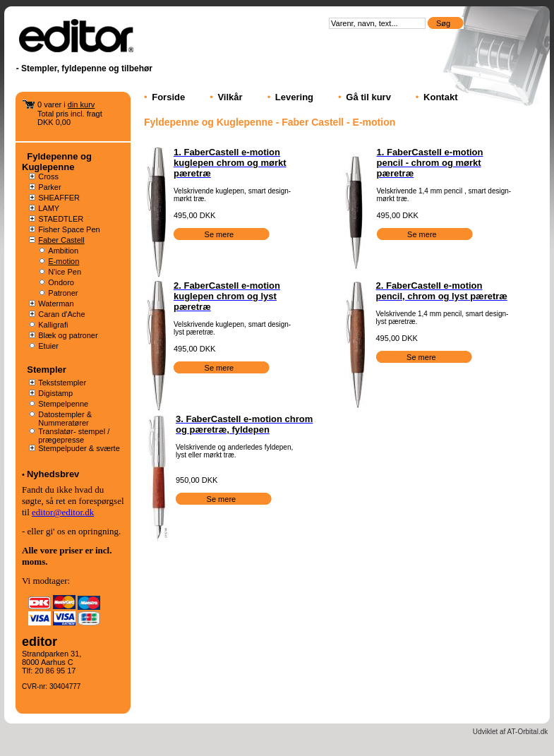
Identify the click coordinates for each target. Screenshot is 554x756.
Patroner (63, 293)
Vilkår (230, 97)
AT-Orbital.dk (528, 732)
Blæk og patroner (68, 335)
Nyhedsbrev (53, 474)
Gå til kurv (368, 97)
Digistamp (55, 393)
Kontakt (440, 97)
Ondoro (61, 282)
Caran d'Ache (61, 314)
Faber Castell (61, 240)
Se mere (221, 234)
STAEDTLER (61, 219)
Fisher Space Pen (69, 229)
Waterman (56, 304)
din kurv (82, 104)
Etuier (48, 346)
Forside (168, 97)
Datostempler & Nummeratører (65, 419)
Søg (444, 23)
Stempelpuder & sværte (79, 448)
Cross (48, 176)
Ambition (63, 251)
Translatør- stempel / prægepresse (74, 436)
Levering (294, 97)
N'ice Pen (65, 272)
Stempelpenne (63, 404)
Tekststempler (62, 383)
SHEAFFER (59, 198)
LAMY (49, 208)
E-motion (64, 261)
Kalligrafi (53, 325)
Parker (49, 187)
